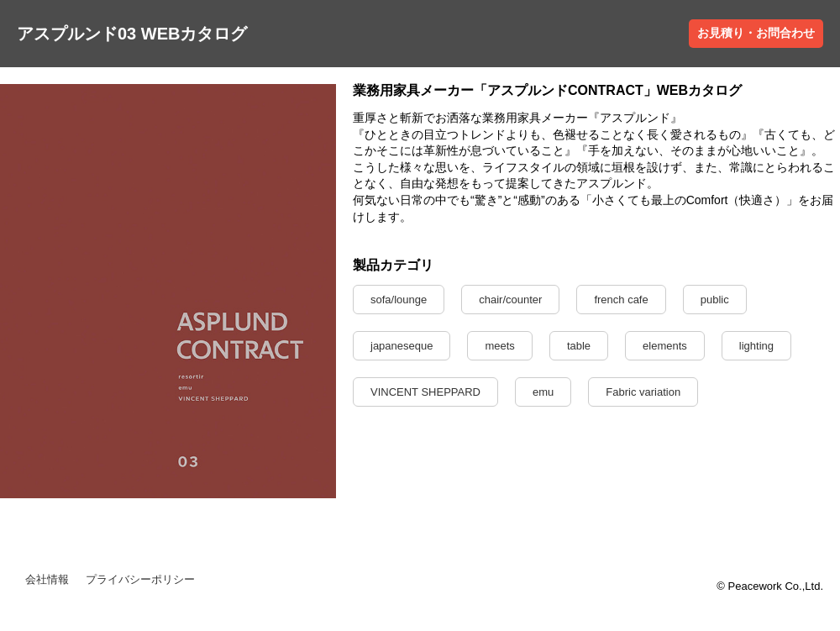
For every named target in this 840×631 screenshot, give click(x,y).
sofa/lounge (399, 300)
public (715, 300)
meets (499, 346)
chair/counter (510, 300)
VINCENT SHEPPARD (425, 392)
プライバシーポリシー (140, 579)
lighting (756, 346)
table (579, 346)
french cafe (621, 300)
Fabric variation (643, 392)
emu (543, 392)
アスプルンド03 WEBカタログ (132, 34)
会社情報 (47, 579)
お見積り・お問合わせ (756, 33)
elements (665, 346)
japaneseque (402, 346)
